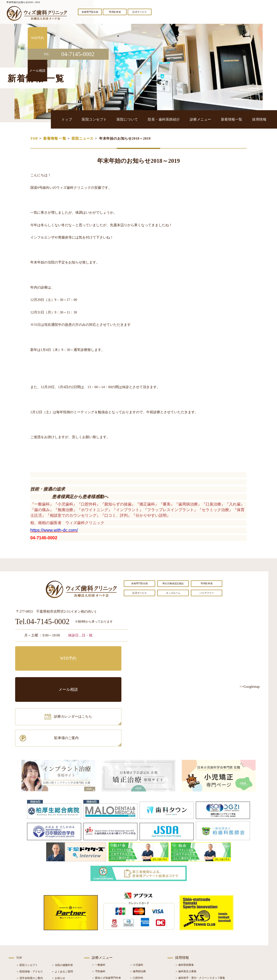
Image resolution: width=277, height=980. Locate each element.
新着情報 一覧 (55, 138)
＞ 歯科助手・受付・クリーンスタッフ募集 (200, 917)
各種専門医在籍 (90, 12)
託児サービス (140, 12)
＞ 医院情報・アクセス (30, 911)
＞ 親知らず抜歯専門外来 (106, 917)
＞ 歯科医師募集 (184, 904)
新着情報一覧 (241, 119)
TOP (34, 138)
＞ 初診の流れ (24, 936)
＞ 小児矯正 (136, 936)
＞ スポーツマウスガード (106, 943)
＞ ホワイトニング (102, 923)
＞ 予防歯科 (99, 910)
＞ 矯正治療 (136, 930)
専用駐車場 (115, 12)
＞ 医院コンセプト (27, 904)
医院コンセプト (131, 119)
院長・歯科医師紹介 (187, 119)
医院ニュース (83, 138)
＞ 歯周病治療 (138, 910)
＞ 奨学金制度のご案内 (30, 917)
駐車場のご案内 (101, 672)
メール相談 (101, 652)
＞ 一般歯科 (99, 904)
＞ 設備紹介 (23, 930)
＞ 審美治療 (99, 930)
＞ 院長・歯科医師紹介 (30, 923)
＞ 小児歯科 (136, 904)
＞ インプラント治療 (142, 923)
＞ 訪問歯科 (136, 949)
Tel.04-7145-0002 (42, 622)
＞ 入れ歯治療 (100, 936)
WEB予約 (42, 652)
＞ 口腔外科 (136, 917)
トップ (109, 119)
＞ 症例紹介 (58, 930)
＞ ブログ (57, 923)
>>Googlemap (250, 687)
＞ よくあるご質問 (62, 911)
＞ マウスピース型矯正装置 (146, 943)
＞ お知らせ (58, 917)
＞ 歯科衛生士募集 (186, 910)
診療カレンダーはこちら (47, 672)
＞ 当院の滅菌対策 (62, 904)
